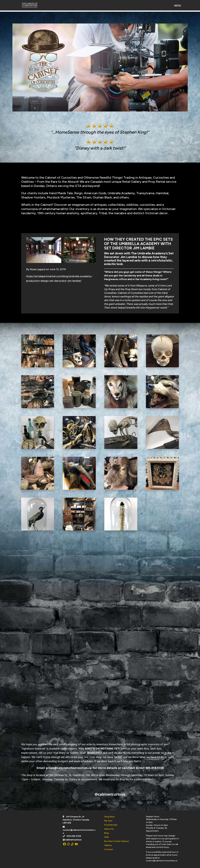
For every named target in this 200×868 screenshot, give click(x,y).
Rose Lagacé (38, 269)
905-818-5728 (74, 836)
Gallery (108, 845)
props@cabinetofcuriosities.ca (69, 768)
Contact (109, 849)
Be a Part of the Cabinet (117, 841)
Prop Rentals (111, 825)
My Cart (108, 821)
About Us (109, 829)
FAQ (107, 837)
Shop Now (109, 817)
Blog (107, 833)
